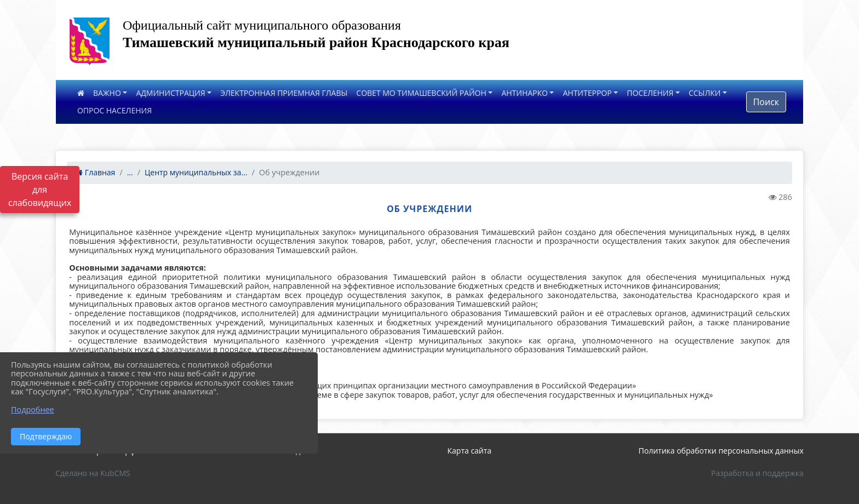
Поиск (766, 102)
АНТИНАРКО (525, 93)
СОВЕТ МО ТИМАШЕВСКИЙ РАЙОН (421, 93)
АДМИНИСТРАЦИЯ (170, 93)
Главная (95, 172)
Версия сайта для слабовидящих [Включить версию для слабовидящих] (40, 190)
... (130, 172)
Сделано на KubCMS (93, 473)
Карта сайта (470, 451)
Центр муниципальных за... (196, 172)
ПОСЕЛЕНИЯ (650, 93)
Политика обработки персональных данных (721, 451)
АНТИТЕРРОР (587, 93)
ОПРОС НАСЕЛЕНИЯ (114, 110)
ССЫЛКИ (705, 93)
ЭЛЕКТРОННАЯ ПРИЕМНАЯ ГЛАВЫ (284, 93)
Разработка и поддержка (757, 473)
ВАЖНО (107, 93)
